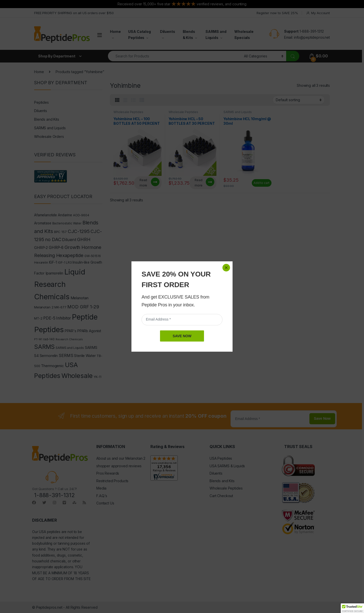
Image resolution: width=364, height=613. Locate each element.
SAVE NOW (182, 120)
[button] (352, 608)
